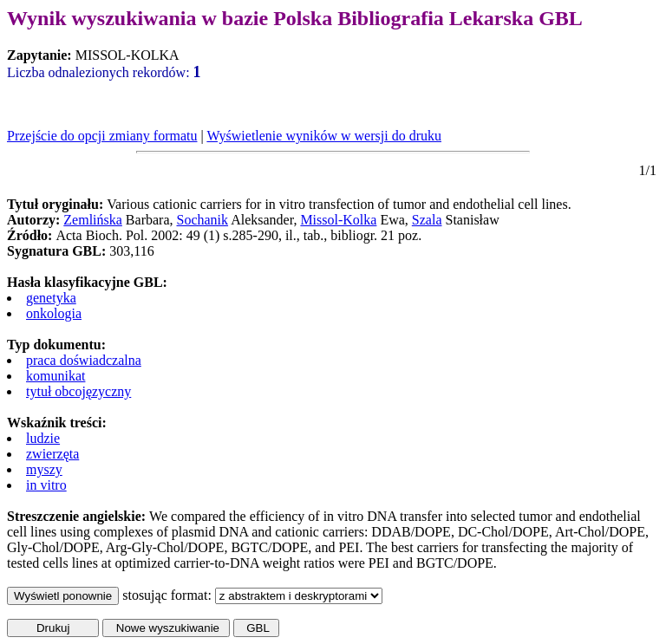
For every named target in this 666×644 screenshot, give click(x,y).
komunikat (55, 376)
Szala (427, 220)
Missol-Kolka (338, 220)
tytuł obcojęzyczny (78, 391)
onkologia (54, 313)
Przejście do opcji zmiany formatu (102, 136)
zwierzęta (52, 454)
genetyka (51, 298)
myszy (44, 469)
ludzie (43, 438)
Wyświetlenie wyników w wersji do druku (324, 136)
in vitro (46, 485)
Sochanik (203, 220)
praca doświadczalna (84, 360)
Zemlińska (93, 220)
